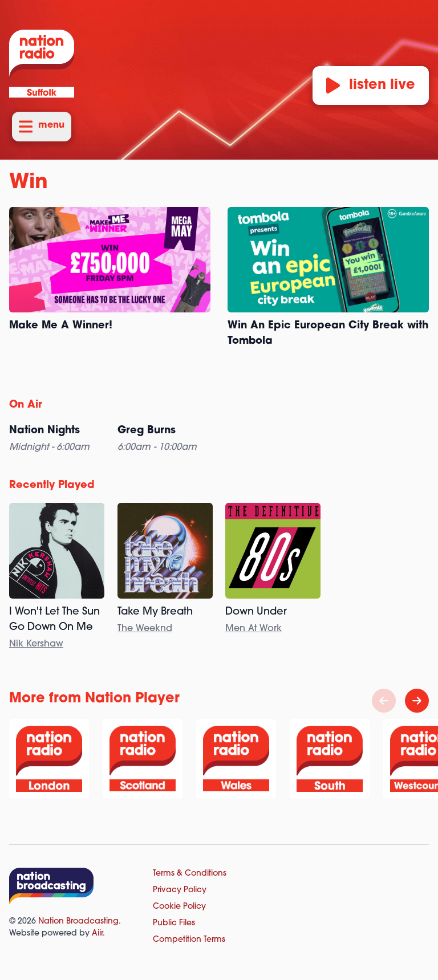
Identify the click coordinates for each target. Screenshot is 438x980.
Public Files (174, 923)
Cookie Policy (179, 907)
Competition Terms (189, 940)
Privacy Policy (180, 890)
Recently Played (52, 485)
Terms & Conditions (190, 874)
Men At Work (254, 629)
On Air (26, 405)
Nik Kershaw (36, 644)
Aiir (97, 934)
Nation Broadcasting (78, 922)
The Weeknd (145, 629)
